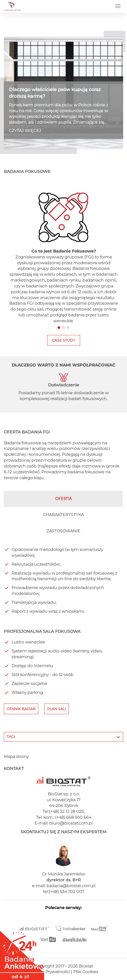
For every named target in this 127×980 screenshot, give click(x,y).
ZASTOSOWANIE (63, 531)
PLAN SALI (57, 709)
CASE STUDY (64, 340)
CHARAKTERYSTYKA (63, 515)
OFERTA (63, 499)
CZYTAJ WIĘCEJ (25, 131)
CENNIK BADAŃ (21, 709)
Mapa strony (16, 757)
